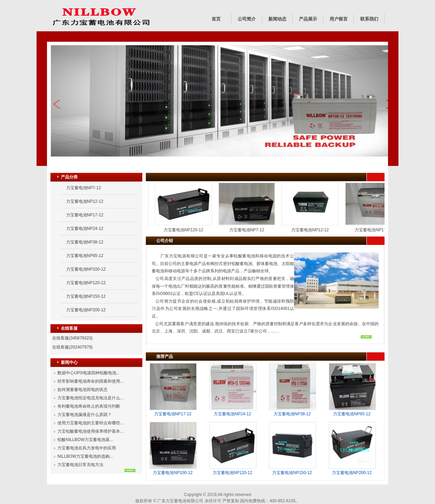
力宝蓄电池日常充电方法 (80, 465)
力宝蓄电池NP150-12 (86, 296)
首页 (216, 19)
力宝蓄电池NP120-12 (86, 283)
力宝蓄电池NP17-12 (85, 215)
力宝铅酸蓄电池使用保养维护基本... (90, 431)
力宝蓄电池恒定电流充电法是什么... (90, 398)
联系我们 (369, 19)
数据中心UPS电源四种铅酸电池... (89, 373)
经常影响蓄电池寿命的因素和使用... (90, 381)
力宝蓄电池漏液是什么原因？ (85, 415)
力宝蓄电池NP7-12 (84, 188)
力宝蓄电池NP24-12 (85, 229)
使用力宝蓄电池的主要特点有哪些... (90, 423)
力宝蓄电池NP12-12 (85, 201)
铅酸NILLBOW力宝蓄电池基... (85, 440)
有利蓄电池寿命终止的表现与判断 (89, 406)
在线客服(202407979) (72, 347)
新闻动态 (277, 19)
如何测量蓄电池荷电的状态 (82, 390)
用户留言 (339, 19)
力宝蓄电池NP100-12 (86, 269)
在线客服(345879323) (72, 338)
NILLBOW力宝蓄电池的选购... (85, 456)
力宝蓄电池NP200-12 (86, 310)
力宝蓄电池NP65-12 (85, 256)
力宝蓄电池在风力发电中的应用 (87, 448)
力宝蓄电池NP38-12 (85, 242)
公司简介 (247, 19)
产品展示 (308, 19)
